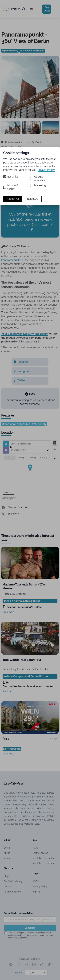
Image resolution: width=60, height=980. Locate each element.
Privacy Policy (46, 170)
